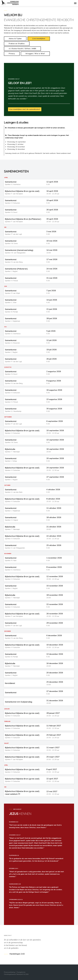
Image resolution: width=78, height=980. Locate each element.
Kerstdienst (10, 683)
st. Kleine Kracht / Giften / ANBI (22, 49)
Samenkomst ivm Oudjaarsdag (19, 702)
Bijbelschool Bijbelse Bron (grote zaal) (22, 191)
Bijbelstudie (10, 449)
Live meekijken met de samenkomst (25, 109)
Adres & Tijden (15, 39)
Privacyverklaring (9, 972)
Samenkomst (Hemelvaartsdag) (19, 250)
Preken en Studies (17, 44)
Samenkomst (11, 182)
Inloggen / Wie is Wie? (35, 54)
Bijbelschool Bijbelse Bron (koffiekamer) (23, 219)
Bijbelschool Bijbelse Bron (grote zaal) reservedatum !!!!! (22, 793)
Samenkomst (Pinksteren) (16, 269)
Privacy (12, 54)
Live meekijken (39, 39)
